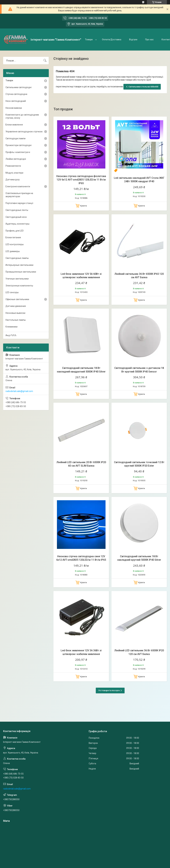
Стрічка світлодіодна (16, 94)
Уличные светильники (17, 279)
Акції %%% (11, 335)
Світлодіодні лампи (15, 138)
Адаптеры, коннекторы (17, 224)
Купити (84, 206)
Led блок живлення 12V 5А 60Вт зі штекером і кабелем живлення (81, 276)
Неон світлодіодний (16, 101)
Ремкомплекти (13, 166)
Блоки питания (13, 237)
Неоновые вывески (15, 313)
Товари (89, 39)
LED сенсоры (12, 292)
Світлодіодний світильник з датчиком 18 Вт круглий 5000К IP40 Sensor (139, 370)
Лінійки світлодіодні (16, 159)
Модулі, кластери (14, 173)
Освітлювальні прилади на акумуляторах (19, 195)
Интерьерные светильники (19, 265)
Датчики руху (13, 180)
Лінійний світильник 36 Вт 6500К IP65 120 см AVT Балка (139, 276)
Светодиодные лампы (17, 258)
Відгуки (133, 39)
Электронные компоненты (19, 286)
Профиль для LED (15, 231)
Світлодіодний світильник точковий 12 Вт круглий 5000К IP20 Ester (139, 464)
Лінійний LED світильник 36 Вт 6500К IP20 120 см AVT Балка (139, 652)
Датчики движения (16, 306)
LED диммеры (13, 251)
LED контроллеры (15, 244)
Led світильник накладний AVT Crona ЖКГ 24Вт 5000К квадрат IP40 (139, 180)
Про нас (149, 39)
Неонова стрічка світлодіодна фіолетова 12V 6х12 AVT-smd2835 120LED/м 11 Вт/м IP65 (81, 180)
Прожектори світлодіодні (18, 145)
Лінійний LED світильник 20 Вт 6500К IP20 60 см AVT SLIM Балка (81, 464)
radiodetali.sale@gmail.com (19, 391)
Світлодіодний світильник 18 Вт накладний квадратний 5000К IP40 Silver (81, 370)
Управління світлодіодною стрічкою (24, 132)
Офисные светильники (17, 299)
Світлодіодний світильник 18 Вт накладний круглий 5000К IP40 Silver (139, 558)
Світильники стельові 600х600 (143, 87)
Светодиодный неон (16, 217)
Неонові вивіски (14, 108)
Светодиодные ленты (17, 210)
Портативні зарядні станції (19, 203)
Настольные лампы (16, 320)
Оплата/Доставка (112, 39)
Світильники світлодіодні (18, 87)
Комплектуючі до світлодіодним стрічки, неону (22, 116)
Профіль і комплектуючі (18, 152)
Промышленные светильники (21, 272)
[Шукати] (45, 61)
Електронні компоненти (18, 186)
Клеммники (11, 327)
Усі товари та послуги (109, 690)
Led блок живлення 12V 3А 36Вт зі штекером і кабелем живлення (81, 652)
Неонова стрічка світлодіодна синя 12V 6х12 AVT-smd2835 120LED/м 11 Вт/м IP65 (81, 558)
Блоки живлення (14, 125)
